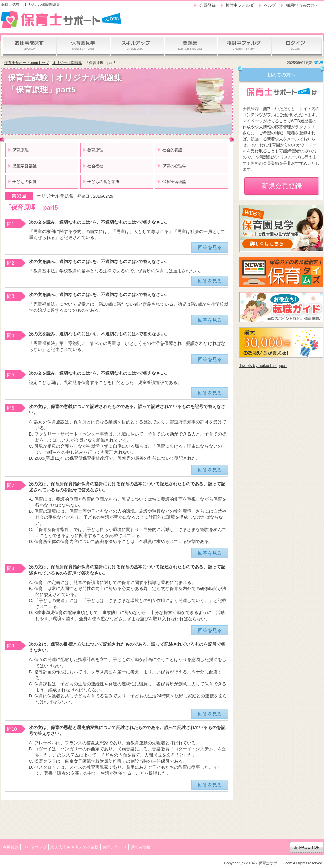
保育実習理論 (174, 182)
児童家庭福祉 (25, 166)
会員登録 (207, 5)
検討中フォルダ (240, 5)
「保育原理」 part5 (32, 208)
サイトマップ (35, 847)
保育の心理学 (174, 166)
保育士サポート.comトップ (27, 63)
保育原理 (20, 150)
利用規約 (11, 847)
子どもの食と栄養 (103, 182)
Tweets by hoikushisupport (263, 366)
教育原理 (95, 150)
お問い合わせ (114, 847)
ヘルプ (270, 5)
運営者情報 (140, 847)
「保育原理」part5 (101, 63)
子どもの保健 (25, 182)
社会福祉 (95, 166)
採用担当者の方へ (302, 5)
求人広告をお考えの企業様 (75, 847)
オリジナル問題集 (67, 63)
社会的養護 (172, 150)
